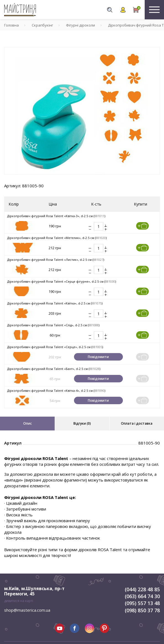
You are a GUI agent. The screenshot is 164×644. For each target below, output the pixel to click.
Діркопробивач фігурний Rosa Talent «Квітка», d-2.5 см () (55, 303)
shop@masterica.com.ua (27, 610)
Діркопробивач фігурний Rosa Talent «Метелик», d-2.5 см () (57, 238)
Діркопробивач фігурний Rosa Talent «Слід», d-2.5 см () (53, 325)
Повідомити (98, 357)
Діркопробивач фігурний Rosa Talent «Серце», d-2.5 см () (55, 347)
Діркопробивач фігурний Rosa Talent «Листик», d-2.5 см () (56, 260)
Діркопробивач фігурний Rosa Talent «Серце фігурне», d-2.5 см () (62, 281)
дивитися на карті (19, 601)
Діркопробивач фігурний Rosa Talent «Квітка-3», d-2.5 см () (56, 216)
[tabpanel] (82, 111)
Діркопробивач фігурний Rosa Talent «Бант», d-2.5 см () (54, 369)
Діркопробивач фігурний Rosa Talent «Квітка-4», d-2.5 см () (56, 391)
